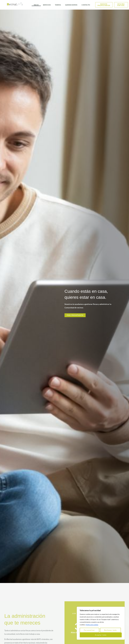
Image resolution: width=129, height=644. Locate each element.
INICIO (36, 5)
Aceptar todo (101, 635)
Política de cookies (92, 625)
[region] (101, 623)
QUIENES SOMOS (71, 5)
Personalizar (89, 630)
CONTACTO (86, 5)
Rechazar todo (110, 630)
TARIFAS (58, 5)
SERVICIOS (47, 5)
